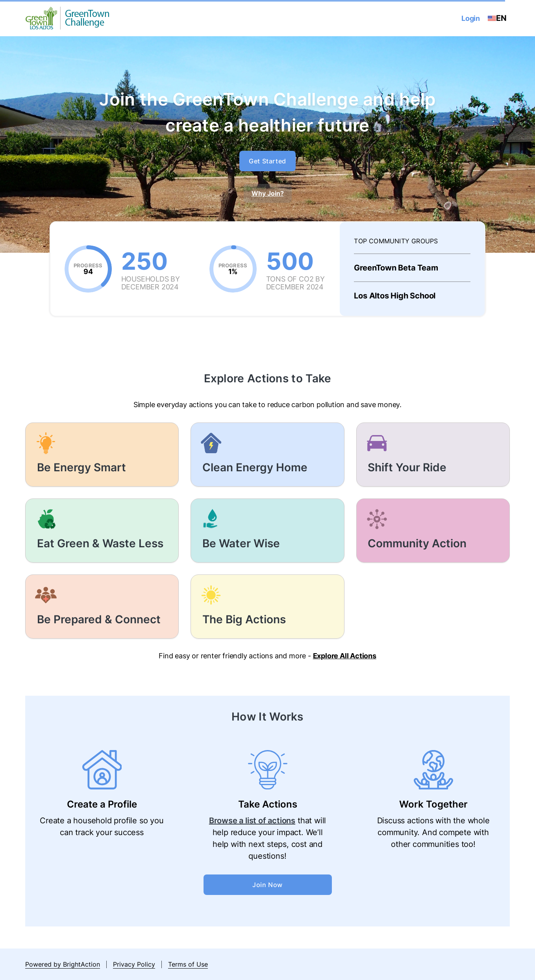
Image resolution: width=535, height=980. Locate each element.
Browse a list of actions (252, 821)
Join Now (267, 885)
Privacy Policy (134, 964)
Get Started (267, 161)
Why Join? (268, 193)
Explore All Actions (345, 656)
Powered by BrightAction (63, 964)
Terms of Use (188, 964)
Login (471, 18)
